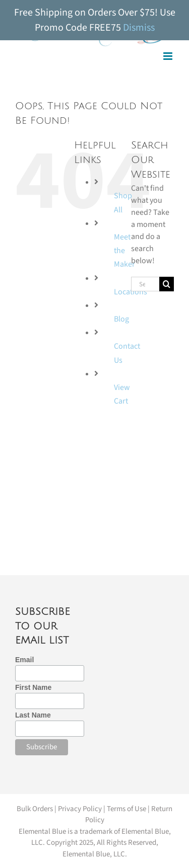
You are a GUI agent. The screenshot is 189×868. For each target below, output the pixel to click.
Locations (131, 292)
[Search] (167, 284)
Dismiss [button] (139, 28)
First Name (33, 687)
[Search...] (145, 284)
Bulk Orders (35, 809)
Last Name (33, 715)
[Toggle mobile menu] (169, 56)
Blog (121, 319)
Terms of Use (127, 809)
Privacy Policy (80, 809)
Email (24, 660)
